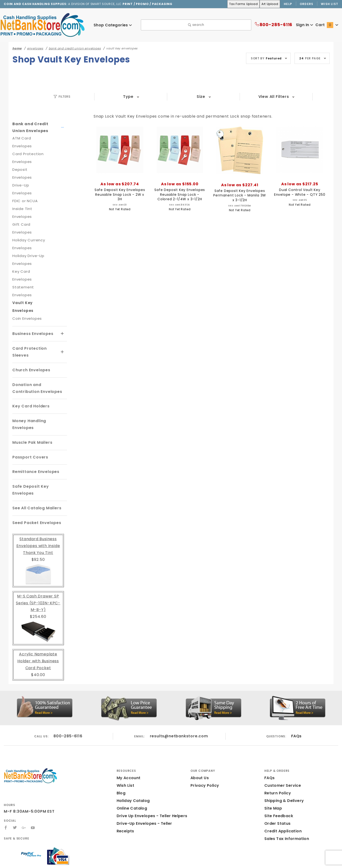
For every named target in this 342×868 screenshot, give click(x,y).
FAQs (296, 706)
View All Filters (286, 97)
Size (140, 97)
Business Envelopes (33, 310)
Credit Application (281, 800)
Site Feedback (278, 785)
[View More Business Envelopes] (62, 310)
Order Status (276, 793)
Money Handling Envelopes (39, 397)
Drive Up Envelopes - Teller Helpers (150, 785)
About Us (199, 747)
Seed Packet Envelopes (36, 492)
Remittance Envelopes (35, 441)
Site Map (273, 778)
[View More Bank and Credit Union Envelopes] (63, 128)
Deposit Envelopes (29, 169)
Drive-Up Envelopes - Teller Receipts (151, 793)
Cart (328, 25)
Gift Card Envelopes (30, 209)
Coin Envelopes (26, 295)
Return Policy (277, 762)
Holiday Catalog (132, 770)
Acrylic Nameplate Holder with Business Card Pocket (38, 630)
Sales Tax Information (285, 808)
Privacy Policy (204, 755)
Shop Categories (113, 25)
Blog (121, 762)
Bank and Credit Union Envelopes (35, 127)
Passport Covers (29, 427)
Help (288, 4)
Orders (307, 4)
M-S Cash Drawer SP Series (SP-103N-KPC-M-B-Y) (38, 572)
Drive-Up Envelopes (30, 177)
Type (92, 97)
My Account (128, 747)
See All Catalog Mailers (35, 477)
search (196, 25)
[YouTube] (33, 797)
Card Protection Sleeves (28, 328)
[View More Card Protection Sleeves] (62, 328)
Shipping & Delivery (283, 770)
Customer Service (281, 755)
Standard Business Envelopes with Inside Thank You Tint (38, 515)
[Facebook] (6, 797)
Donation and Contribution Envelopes (39, 364)
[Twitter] (15, 797)
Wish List (330, 4)
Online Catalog (131, 778)
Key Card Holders (30, 382)
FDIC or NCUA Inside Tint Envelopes (25, 193)
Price (237, 97)
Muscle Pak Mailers (31, 412)
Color (189, 97)
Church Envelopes (31, 346)
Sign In (304, 25)
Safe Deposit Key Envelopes (29, 459)
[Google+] (24, 797)
